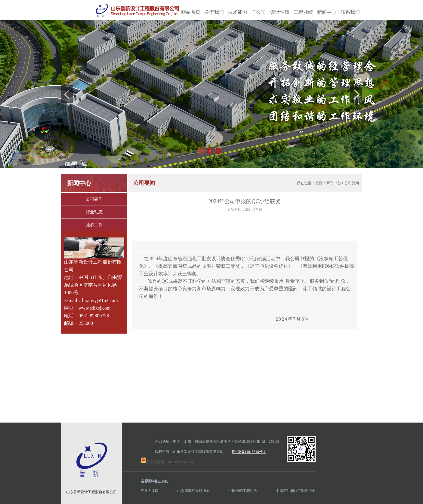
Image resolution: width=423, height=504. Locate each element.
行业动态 (94, 212)
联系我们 (350, 12)
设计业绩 (280, 12)
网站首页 (191, 12)
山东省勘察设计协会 (193, 491)
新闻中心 (327, 12)
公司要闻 (94, 199)
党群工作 (94, 225)
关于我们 (214, 12)
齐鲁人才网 (150, 491)
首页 (319, 183)
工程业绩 (303, 12)
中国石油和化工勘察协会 (296, 491)
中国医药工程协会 (243, 491)
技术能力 (238, 12)
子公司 (259, 12)
